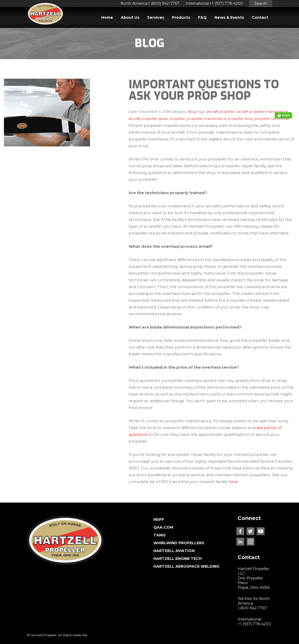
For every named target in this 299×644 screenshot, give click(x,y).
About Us (130, 17)
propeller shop (241, 119)
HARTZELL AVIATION (174, 551)
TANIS (160, 535)
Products (181, 17)
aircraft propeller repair (148, 119)
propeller (178, 119)
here (233, 482)
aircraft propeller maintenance (262, 112)
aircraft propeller (221, 112)
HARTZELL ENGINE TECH (178, 559)
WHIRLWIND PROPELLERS (179, 543)
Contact (260, 17)
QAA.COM (163, 527)
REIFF (159, 519)
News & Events (229, 17)
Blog (192, 112)
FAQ (202, 17)
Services (156, 17)
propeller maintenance (207, 119)
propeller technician (272, 119)
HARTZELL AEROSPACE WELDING (186, 566)
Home (107, 17)
